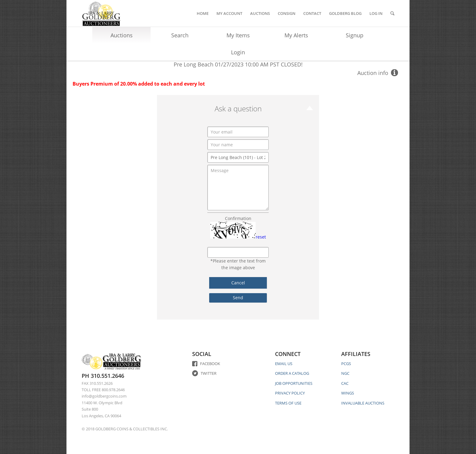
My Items (238, 35)
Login (238, 52)
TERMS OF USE (288, 403)
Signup (355, 35)
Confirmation (238, 218)
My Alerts (296, 35)
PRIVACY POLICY (290, 393)
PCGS (346, 364)
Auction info (373, 73)
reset (261, 237)
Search (180, 35)
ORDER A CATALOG (292, 373)
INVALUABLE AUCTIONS (363, 403)
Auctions (122, 35)
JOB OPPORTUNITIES (294, 383)
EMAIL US (284, 364)
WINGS (348, 393)
